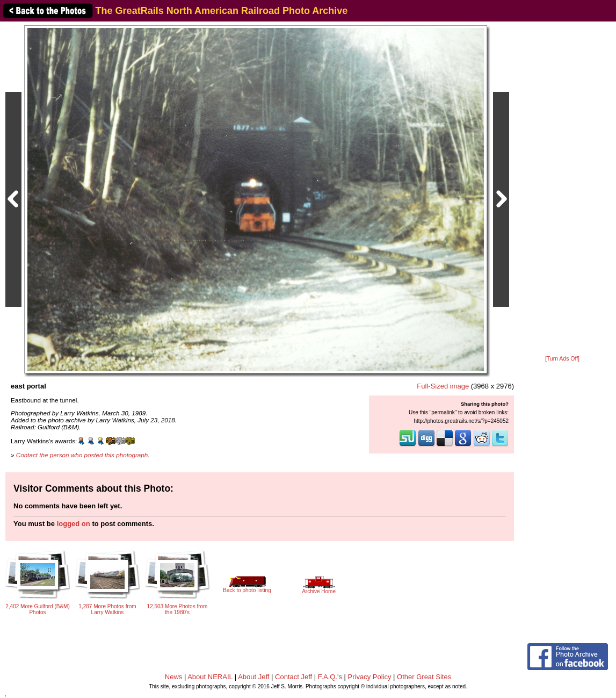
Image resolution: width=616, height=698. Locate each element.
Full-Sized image (443, 386)
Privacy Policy (370, 677)
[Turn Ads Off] (562, 359)
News (174, 677)
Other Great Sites (424, 677)
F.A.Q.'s (330, 677)
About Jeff (253, 677)
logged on (74, 524)
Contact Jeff (293, 677)
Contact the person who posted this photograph (82, 455)
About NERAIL (210, 677)
